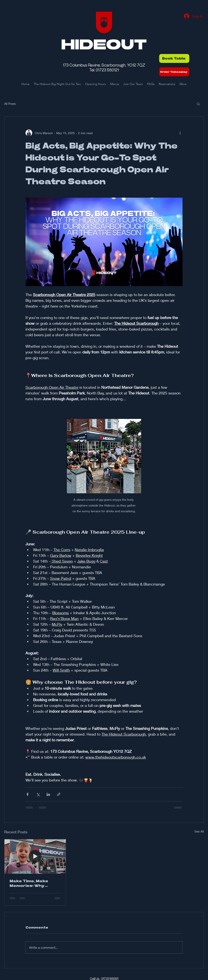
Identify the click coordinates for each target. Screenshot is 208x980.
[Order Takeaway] (174, 72)
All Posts (10, 104)
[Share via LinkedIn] (48, 794)
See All (199, 831)
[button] (198, 104)
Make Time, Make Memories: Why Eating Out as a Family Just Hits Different (35, 884)
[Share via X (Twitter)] (38, 794)
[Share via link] (59, 794)
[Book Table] (174, 58)
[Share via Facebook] (27, 794)
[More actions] (180, 133)
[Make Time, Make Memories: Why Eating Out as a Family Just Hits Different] (35, 857)
